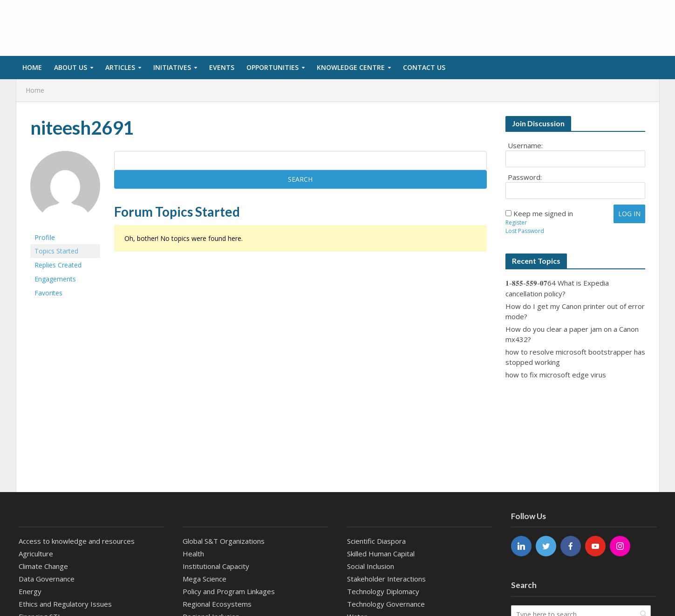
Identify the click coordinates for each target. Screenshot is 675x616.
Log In (629, 214)
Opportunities (273, 67)
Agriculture (36, 554)
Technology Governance (386, 604)
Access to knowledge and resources (77, 541)
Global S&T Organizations (224, 541)
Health (193, 554)
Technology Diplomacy (383, 591)
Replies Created (58, 265)
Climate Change (43, 566)
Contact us (424, 67)
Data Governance (47, 579)
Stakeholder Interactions (386, 579)
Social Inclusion (371, 566)
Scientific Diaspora (376, 541)
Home (32, 67)
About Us (71, 67)
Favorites (48, 293)
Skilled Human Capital (381, 554)
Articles (120, 67)
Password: (525, 177)
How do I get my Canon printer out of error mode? (575, 311)
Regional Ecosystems (217, 604)
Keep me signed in (543, 213)
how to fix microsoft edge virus (556, 375)
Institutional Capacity (216, 566)
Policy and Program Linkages (229, 591)
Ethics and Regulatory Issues (65, 604)
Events (222, 67)
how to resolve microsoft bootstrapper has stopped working (575, 357)
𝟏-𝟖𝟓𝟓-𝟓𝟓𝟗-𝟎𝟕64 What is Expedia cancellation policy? (557, 288)
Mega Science (205, 579)
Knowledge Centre (351, 67)
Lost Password (525, 231)
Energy (30, 591)
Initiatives (172, 67)
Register (516, 222)
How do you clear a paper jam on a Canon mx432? (572, 334)
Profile (45, 237)
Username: (525, 145)
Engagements (55, 279)
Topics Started (56, 251)
